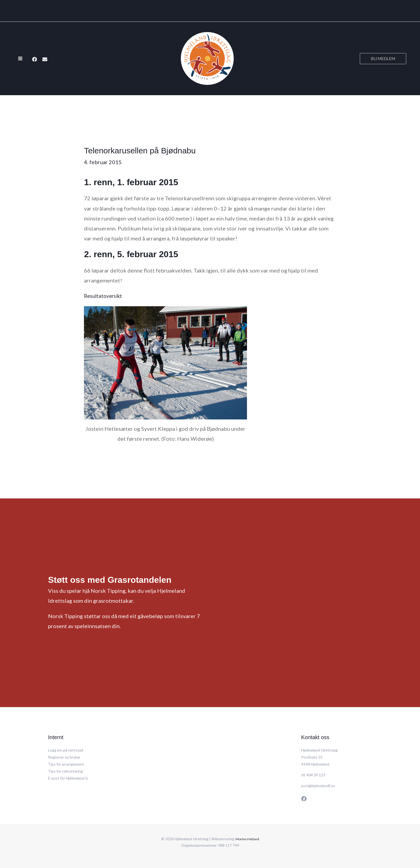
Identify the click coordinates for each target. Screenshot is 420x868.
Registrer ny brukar (64, 757)
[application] (285, 13)
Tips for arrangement (66, 764)
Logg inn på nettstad (66, 750)
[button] (383, 59)
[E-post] (45, 59)
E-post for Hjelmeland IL (68, 778)
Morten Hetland (247, 839)
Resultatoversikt (104, 296)
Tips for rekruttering (65, 771)
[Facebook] (35, 59)
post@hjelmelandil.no (319, 786)
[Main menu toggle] (20, 59)
